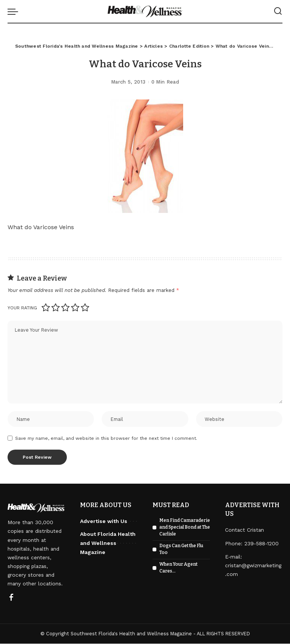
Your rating (22, 308)
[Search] (278, 11)
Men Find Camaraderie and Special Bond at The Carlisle (185, 528)
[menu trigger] (15, 11)
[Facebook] (11, 599)
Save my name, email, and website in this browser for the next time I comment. (106, 439)
